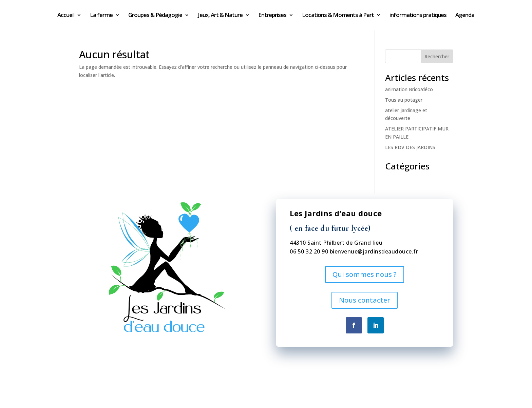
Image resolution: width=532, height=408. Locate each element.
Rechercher (437, 56)
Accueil (66, 16)
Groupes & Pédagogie (155, 16)
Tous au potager (404, 100)
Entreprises (272, 16)
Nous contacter (365, 300)
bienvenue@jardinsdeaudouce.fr (374, 251)
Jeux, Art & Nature (220, 16)
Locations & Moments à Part (338, 16)
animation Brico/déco (409, 89)
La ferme (101, 16)
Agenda (465, 16)
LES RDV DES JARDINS (410, 147)
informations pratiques (418, 16)
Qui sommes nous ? (365, 274)
